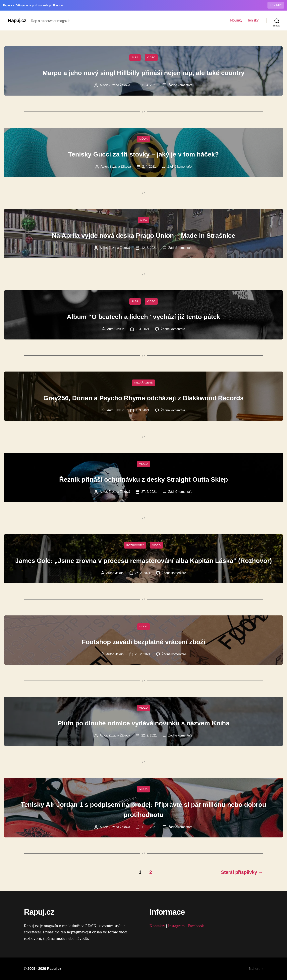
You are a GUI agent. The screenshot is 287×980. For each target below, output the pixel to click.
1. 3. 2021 (143, 410)
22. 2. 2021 (149, 735)
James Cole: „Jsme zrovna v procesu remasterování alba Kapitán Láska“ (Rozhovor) (143, 561)
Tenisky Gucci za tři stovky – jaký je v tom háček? (143, 154)
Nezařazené (143, 383)
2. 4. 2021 (149, 167)
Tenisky (253, 20)
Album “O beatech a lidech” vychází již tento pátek (143, 317)
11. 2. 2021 (149, 827)
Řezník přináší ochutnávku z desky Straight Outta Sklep (143, 479)
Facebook (196, 926)
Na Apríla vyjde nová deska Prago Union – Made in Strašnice (143, 236)
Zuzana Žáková (119, 85)
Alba (135, 57)
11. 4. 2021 (149, 85)
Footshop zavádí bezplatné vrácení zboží (144, 642)
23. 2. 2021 (143, 654)
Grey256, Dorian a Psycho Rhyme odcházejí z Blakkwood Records (144, 398)
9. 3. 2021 (143, 329)
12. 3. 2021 (149, 248)
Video (151, 57)
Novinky (236, 20)
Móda (144, 139)
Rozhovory (135, 545)
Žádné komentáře (180, 85)
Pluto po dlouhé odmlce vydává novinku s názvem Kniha (143, 723)
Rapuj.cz (17, 21)
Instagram (176, 926)
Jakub (120, 329)
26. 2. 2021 (143, 573)
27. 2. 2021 (149, 492)
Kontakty (157, 926)
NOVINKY (276, 5)
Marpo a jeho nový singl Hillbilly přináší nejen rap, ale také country (143, 73)
